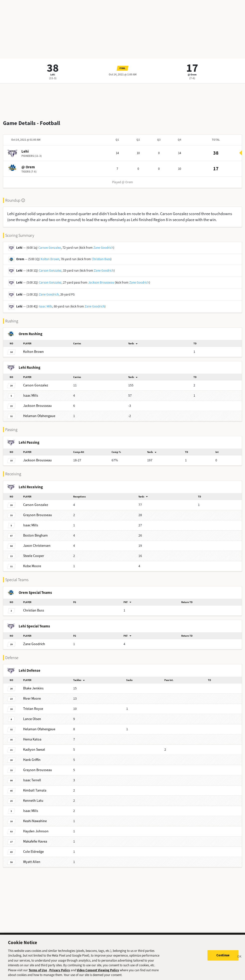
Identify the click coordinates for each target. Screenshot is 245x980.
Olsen (32, 719)
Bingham (35, 535)
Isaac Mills (46, 306)
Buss (34, 610)
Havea (35, 841)
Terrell (32, 780)
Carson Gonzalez (50, 248)
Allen (32, 862)
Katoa (32, 739)
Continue (223, 955)
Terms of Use (38, 970)
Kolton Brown (50, 259)
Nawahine (35, 821)
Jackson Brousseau (101, 282)
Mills (31, 396)
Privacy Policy (60, 970)
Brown (33, 352)
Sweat (34, 750)
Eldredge (33, 852)
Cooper (34, 556)
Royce (33, 709)
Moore (32, 566)
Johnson (36, 831)
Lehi (53, 75)
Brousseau (37, 406)
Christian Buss (101, 259)
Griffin (32, 760)
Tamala (35, 790)
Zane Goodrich (103, 248)
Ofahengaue (39, 416)
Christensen (37, 546)
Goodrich (34, 644)
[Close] (240, 957)
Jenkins (33, 688)
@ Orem (192, 75)
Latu (33, 801)
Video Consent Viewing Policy (98, 970)
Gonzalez (36, 385)
